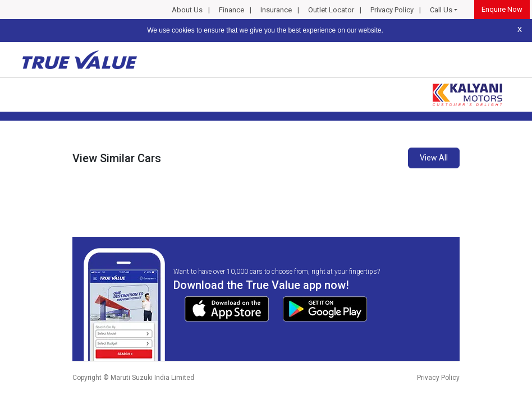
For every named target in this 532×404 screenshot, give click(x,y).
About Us (187, 10)
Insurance (276, 10)
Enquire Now (502, 9)
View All (434, 158)
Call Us (441, 10)
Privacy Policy (392, 10)
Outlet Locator (331, 10)
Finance (231, 10)
